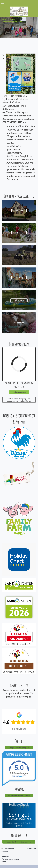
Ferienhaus (19, 210)
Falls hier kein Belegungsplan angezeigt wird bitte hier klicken (19, 400)
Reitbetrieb (19, 233)
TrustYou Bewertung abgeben (19, 795)
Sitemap (5, 851)
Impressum (6, 856)
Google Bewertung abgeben (19, 748)
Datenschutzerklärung (10, 859)
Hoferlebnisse (19, 300)
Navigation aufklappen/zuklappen (19, 3)
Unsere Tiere (19, 322)
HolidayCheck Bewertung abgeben (19, 842)
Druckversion (8, 849)
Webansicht (32, 849)
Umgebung (19, 278)
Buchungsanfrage (19, 392)
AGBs (4, 861)
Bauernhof (19, 255)
